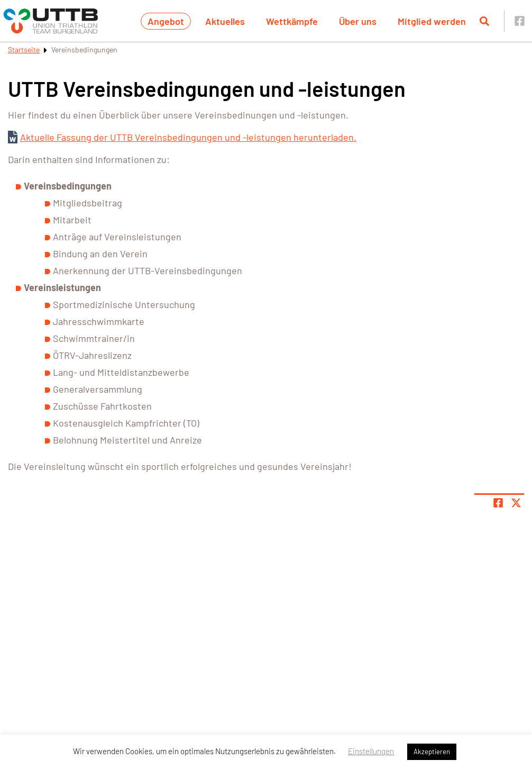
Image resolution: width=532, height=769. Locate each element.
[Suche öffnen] (484, 21)
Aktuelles (225, 21)
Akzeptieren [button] (432, 752)
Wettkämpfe (292, 21)
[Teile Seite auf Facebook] (498, 503)
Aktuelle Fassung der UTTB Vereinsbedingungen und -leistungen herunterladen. (188, 137)
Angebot (166, 21)
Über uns (358, 21)
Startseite (24, 49)
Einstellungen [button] (371, 751)
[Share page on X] (516, 503)
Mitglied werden (432, 21)
